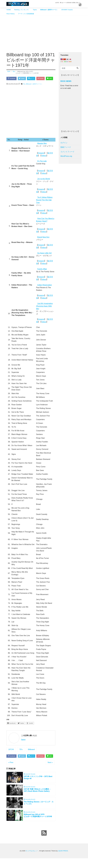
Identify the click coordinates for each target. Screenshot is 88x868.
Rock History (11, 14)
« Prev (11, 771)
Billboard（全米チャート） (49, 10)
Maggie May (42, 148)
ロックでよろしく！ (32, 861)
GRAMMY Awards (67, 10)
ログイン (64, 143)
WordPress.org (66, 156)
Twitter (23, 79)
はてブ (33, 79)
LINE (10, 83)
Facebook (12, 79)
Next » (50, 771)
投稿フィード (66, 147)
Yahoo (44, 160)
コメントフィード (67, 152)
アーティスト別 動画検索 (26, 14)
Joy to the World (44, 183)
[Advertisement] (44, 32)
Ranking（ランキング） (22, 10)
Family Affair (42, 273)
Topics (35, 10)
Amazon (41, 157)
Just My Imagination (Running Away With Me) (44, 311)
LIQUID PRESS (63, 861)
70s (24, 88)
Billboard (31, 754)
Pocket (43, 79)
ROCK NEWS (66, 81)
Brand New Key (43, 242)
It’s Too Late (42, 166)
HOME (9, 10)
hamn (23, 744)
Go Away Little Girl (44, 257)
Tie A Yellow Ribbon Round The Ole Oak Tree (44, 204)
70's (21, 754)
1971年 (11, 754)
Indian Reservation (45, 289)
